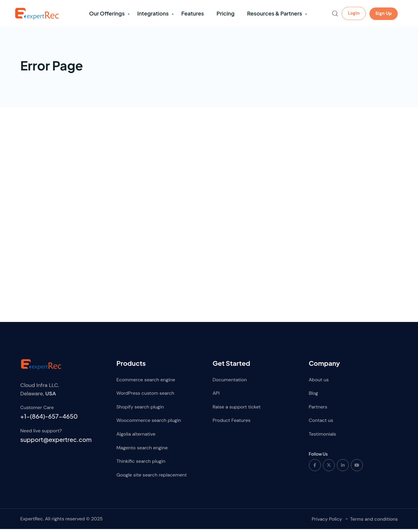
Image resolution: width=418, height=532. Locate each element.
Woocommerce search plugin (149, 423)
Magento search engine (142, 450)
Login (354, 13)
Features (193, 13)
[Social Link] (315, 468)
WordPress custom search (145, 396)
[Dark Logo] (37, 13)
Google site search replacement (152, 478)
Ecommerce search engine (146, 382)
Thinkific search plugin (141, 464)
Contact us (321, 423)
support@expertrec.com (56, 442)
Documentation (230, 382)
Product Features (232, 423)
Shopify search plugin (140, 410)
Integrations (153, 13)
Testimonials (323, 437)
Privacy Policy (327, 522)
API (216, 396)
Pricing (225, 13)
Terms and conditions (374, 522)
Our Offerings (107, 13)
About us (319, 382)
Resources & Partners (275, 13)
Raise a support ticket (237, 410)
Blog (313, 396)
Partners (318, 410)
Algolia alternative (136, 437)
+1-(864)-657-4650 (49, 419)
